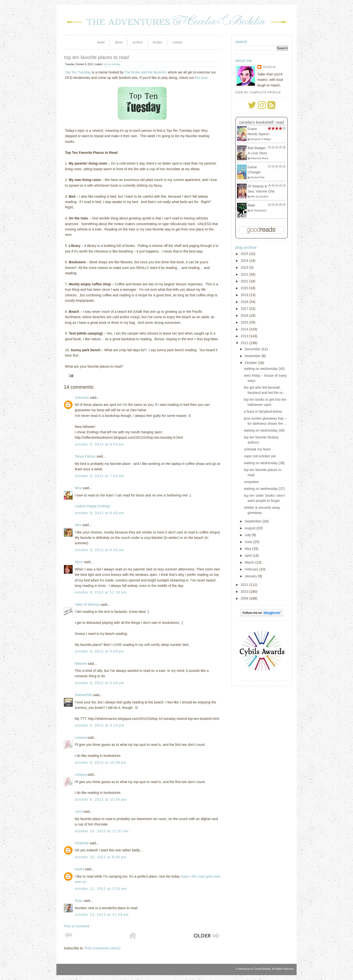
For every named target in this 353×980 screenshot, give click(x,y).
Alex (78, 525)
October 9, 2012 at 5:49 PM (100, 683)
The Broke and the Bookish (145, 72)
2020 (245, 288)
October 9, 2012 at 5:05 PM (100, 651)
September (253, 521)
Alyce (79, 562)
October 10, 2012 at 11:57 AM (102, 831)
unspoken (251, 482)
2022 (245, 274)
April (249, 556)
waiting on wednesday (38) (264, 463)
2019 (245, 295)
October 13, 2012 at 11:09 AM (102, 915)
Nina (78, 488)
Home (101, 42)
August (250, 528)
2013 (245, 336)
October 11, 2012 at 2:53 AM (101, 889)
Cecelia (269, 67)
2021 (245, 281)
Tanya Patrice (85, 456)
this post (201, 78)
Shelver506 (83, 695)
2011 (245, 585)
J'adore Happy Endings (92, 506)
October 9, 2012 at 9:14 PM (100, 725)
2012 (245, 343)
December (253, 349)
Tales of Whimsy (87, 605)
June (249, 542)
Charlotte (82, 843)
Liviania (81, 738)
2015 (245, 322)
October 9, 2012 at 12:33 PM (101, 592)
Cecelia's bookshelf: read (261, 122)
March (250, 562)
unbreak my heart (257, 449)
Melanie (81, 664)
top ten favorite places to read (97, 57)
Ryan (79, 901)
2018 (245, 302)
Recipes (158, 42)
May (248, 549)
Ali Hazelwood (258, 211)
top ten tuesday (112, 64)
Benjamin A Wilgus (261, 139)
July (248, 535)
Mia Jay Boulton (259, 197)
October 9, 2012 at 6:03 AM (100, 444)
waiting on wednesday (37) (264, 489)
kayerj (79, 869)
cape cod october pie (260, 456)
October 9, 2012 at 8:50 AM (100, 550)
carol (78, 811)
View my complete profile (258, 92)
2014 (245, 329)
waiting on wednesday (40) (264, 369)
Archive (137, 42)
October (251, 363)
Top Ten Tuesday (78, 72)
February (252, 569)
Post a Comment (76, 926)
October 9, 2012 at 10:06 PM (101, 762)
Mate (251, 205)
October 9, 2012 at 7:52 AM (100, 476)
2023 (245, 267)
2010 (245, 592)
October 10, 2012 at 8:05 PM (101, 857)
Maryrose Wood (259, 158)
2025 (245, 254)
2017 (245, 309)
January (251, 576)
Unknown (82, 398)
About (119, 42)
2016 (245, 315)
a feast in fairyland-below (263, 411)
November (253, 356)
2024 (245, 261)
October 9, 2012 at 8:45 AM (100, 513)
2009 (245, 598)
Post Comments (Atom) (103, 948)
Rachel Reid (257, 177)
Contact (177, 42)
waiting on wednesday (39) (264, 430)
